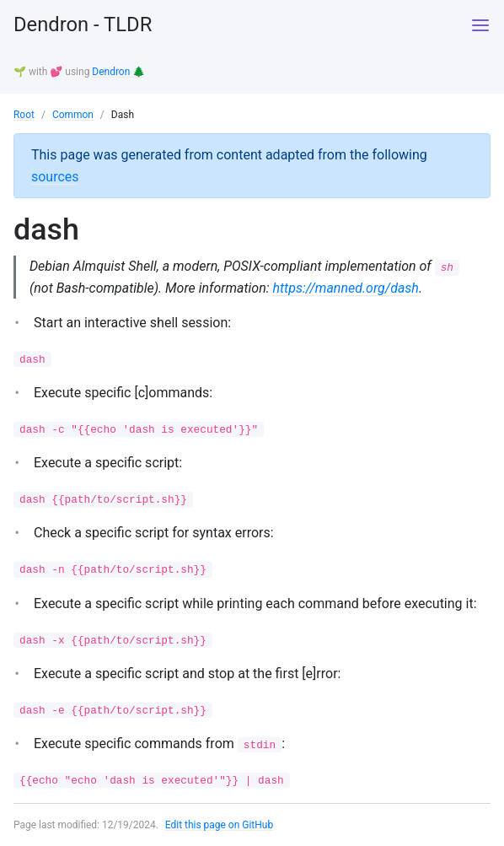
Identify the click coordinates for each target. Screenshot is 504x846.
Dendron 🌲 (118, 72)
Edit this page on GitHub (220, 824)
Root (24, 114)
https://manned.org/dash (347, 286)
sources (55, 175)
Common (73, 114)
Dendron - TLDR (83, 25)
